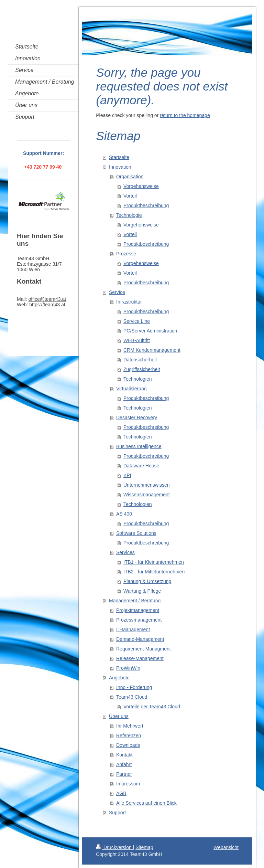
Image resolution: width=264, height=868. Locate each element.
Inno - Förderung (134, 687)
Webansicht (226, 847)
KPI (127, 475)
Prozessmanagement (139, 620)
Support (117, 813)
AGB (121, 793)
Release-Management (140, 658)
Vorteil (130, 196)
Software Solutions (136, 533)
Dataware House (141, 466)
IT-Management (133, 629)
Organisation (130, 177)
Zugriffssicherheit (142, 369)
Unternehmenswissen (147, 485)
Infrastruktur (129, 302)
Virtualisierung (131, 389)
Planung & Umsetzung (147, 581)
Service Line (137, 321)
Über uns (119, 716)
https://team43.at (47, 305)
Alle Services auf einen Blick (146, 803)
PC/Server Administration (150, 331)
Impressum (128, 784)
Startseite (119, 157)
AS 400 (124, 514)
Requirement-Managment (144, 649)
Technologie (129, 215)
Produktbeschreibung (146, 205)
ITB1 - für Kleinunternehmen (154, 562)
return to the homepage (185, 115)
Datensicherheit (140, 360)
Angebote (119, 678)
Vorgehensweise (141, 186)
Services (125, 552)
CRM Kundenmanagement (152, 350)
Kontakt (124, 755)
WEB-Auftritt (137, 340)
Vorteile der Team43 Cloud (152, 707)
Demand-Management (140, 639)
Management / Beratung (135, 601)
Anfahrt (124, 764)
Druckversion (114, 847)
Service (117, 292)
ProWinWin (128, 668)
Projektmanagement (138, 610)
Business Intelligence (139, 446)
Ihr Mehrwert (130, 726)
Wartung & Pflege (142, 591)
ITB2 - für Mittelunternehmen (154, 572)
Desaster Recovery (137, 417)
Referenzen (129, 735)
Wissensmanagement (147, 495)
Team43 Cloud (132, 697)
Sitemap (144, 847)
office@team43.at (47, 299)
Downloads (128, 745)
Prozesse (126, 254)
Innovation (120, 167)
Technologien (138, 379)
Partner (124, 774)
